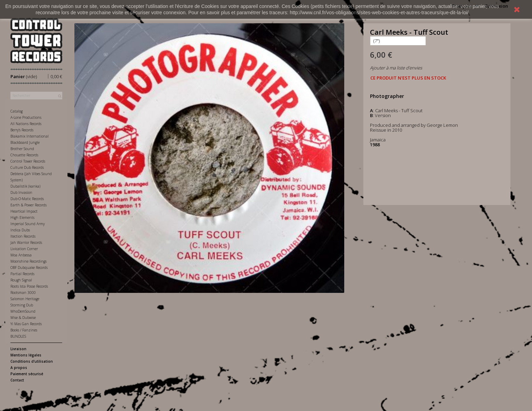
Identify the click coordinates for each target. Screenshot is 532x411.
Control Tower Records (28, 161)
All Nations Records (26, 124)
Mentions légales (26, 355)
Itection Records (23, 236)
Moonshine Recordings (29, 261)
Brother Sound (22, 149)
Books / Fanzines (24, 330)
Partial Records (22, 274)
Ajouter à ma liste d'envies (396, 68)
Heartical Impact (24, 211)
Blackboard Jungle (25, 142)
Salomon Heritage (25, 299)
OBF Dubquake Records (29, 268)
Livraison (18, 349)
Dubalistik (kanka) (25, 186)
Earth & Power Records (29, 205)
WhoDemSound (23, 311)
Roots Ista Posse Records (29, 286)
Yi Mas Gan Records (26, 324)
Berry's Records (22, 130)
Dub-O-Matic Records (27, 199)
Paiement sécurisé (27, 374)
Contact (17, 380)
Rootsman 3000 (23, 293)
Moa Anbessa (21, 255)
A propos (19, 368)
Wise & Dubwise (23, 318)
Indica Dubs (20, 230)
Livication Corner (24, 249)
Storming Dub (22, 305)
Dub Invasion (21, 192)
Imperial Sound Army (28, 224)
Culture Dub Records (27, 167)
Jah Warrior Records (26, 243)
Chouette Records (24, 155)
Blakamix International (30, 136)
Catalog (17, 111)
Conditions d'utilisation (32, 361)
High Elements (22, 217)
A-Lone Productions (26, 117)
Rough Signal (21, 280)
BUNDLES (18, 336)
